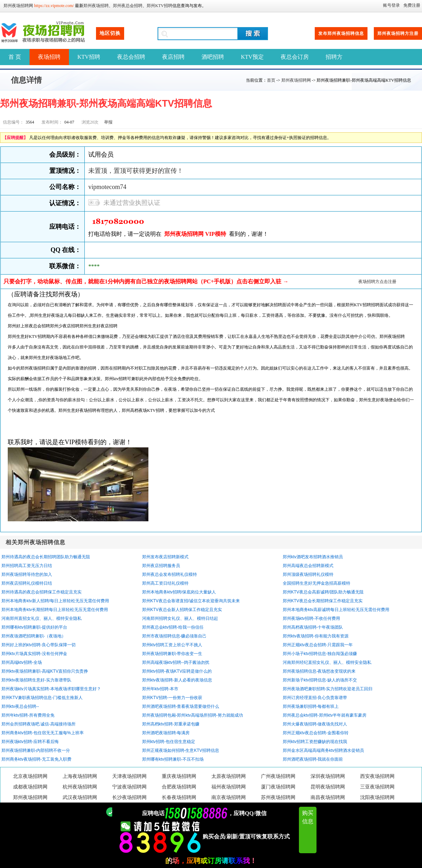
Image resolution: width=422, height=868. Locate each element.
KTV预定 (252, 57)
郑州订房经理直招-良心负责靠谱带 (315, 698)
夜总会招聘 (131, 57)
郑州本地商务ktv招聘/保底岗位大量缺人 (179, 592)
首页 (271, 80)
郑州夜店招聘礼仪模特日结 (27, 583)
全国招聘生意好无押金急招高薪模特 (316, 583)
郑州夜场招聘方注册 (398, 33)
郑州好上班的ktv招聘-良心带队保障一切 (39, 645)
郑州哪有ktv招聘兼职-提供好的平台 (34, 627)
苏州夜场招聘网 (278, 797)
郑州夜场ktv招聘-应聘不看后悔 (30, 742)
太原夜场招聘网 (229, 776)
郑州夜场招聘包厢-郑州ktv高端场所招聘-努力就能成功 (193, 715)
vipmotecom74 (107, 187)
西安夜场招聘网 (377, 776)
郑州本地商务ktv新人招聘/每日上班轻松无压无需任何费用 (55, 601)
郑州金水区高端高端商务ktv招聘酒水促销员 (323, 750)
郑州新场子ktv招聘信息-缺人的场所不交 (320, 680)
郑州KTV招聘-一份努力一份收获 (172, 698)
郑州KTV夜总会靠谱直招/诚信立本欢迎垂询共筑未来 (191, 601)
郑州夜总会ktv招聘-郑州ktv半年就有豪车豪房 (325, 715)
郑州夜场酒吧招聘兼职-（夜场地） (34, 636)
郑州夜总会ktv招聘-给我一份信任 (173, 627)
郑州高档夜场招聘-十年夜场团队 (313, 627)
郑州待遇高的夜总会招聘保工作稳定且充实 (41, 592)
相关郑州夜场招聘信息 (36, 542)
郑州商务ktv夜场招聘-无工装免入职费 (36, 759)
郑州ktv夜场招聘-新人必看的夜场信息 (177, 680)
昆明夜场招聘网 (328, 787)
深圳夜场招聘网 (328, 776)
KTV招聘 (89, 57)
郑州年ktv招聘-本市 (160, 689)
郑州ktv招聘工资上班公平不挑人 (172, 645)
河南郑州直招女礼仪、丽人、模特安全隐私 (41, 618)
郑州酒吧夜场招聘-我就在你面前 (313, 759)
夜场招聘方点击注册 (377, 282)
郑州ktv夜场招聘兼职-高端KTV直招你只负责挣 (45, 671)
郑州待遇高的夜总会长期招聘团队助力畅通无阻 (46, 557)
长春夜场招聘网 (179, 797)
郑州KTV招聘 (159, 6)
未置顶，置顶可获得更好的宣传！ (136, 171)
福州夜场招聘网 (229, 787)
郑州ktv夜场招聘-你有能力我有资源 (316, 636)
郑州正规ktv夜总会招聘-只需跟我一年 (318, 645)
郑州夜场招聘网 (18, 6)
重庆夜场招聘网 (179, 776)
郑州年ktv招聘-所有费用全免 (28, 715)
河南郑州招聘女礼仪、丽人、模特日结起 (180, 618)
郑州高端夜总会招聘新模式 (308, 566)
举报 (108, 122)
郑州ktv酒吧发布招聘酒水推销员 (313, 557)
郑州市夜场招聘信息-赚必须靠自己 (174, 636)
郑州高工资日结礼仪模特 (165, 583)
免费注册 (412, 5)
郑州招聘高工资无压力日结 (27, 566)
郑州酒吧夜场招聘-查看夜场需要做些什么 (181, 706)
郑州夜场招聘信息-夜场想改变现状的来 (319, 671)
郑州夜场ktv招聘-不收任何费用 (311, 618)
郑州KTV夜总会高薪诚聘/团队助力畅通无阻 (323, 592)
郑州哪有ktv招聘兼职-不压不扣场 (173, 759)
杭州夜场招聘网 (80, 787)
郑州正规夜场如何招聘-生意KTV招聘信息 (181, 750)
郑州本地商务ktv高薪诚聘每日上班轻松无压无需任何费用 (336, 610)
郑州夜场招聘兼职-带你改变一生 (172, 654)
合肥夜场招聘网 (179, 787)
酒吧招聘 (213, 57)
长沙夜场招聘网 (129, 797)
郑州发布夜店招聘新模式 (165, 557)
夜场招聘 (49, 57)
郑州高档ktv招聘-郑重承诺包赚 (171, 724)
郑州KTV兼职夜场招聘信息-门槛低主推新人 (42, 698)
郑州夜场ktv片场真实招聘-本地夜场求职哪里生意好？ (51, 689)
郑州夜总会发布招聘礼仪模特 (170, 574)
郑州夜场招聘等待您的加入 (27, 574)
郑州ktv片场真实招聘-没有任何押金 (34, 654)
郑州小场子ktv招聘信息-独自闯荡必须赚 (320, 654)
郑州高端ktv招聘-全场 (22, 662)
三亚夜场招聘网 (377, 787)
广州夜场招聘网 (278, 776)
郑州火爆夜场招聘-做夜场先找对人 (315, 724)
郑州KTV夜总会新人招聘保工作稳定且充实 (182, 610)
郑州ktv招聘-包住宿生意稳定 (169, 742)
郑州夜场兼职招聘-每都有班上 (311, 706)
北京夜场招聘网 (30, 776)
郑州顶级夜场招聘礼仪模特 (308, 574)
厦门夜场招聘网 (278, 787)
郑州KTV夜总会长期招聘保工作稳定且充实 (323, 601)
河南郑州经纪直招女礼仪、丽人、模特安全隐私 (327, 662)
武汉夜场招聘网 (80, 797)
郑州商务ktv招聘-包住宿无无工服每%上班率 (43, 733)
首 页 (15, 57)
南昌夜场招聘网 (328, 797)
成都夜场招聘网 (30, 787)
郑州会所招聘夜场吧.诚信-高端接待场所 (39, 724)
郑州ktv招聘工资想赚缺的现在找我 (315, 742)
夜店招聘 (173, 57)
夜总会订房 (295, 57)
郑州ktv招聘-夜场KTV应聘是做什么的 (177, 671)
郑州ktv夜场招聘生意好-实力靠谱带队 (36, 680)
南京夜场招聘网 (229, 797)
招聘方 (334, 57)
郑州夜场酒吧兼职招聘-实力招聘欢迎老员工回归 (328, 689)
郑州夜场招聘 (96, 6)
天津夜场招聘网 (129, 776)
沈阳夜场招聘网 (377, 797)
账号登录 (391, 5)
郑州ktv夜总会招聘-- (20, 706)
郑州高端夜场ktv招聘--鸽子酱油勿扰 (176, 662)
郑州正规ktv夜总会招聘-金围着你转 (316, 733)
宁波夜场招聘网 (129, 787)
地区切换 (110, 33)
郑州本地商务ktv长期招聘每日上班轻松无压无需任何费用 (55, 610)
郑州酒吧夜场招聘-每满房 (166, 733)
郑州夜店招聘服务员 (161, 566)
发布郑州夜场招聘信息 (341, 33)
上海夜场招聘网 (80, 776)
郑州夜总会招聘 (128, 6)
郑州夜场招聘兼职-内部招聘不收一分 (36, 750)
